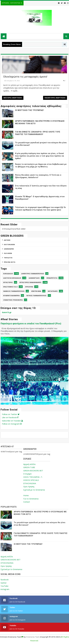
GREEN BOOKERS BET (33, 471)
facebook (5, 580)
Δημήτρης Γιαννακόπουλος (33, 274)
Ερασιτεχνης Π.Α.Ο (10, 287)
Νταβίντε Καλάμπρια (11, 296)
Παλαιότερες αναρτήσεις (55, 98)
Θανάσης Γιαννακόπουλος (14, 291)
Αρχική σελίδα (29, 464)
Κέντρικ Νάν (36, 291)
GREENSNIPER (9, 249)
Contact (27, 502)
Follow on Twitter (11, 414)
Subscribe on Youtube (12, 421)
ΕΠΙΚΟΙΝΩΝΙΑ (30, 483)
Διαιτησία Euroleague (12, 278)
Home (26, 495)
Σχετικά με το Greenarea (34, 490)
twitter (4, 583)
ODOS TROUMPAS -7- (33, 477)
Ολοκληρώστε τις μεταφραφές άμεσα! (25, 77)
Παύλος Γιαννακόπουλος (36, 296)
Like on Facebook (10, 417)
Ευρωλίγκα (29, 287)
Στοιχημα (27, 474)
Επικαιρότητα (52, 278)
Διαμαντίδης (34, 278)
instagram (5, 589)
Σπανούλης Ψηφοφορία (13, 300)
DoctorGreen (9, 244)
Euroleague (8, 274)
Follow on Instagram (12, 424)
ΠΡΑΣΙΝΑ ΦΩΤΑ (10, 262)
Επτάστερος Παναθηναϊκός (30, 282)
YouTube (5, 586)
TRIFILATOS (8, 258)
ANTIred (7, 240)
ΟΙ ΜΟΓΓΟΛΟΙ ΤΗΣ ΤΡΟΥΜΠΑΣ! (30, 110)
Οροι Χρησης (29, 486)
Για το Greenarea (31, 499)
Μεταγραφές (53, 291)
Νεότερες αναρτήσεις (13, 98)
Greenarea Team (33, 637)
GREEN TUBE (29, 467)
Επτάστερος (8, 282)
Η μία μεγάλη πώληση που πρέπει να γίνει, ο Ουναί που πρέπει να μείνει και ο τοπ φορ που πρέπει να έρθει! (40, 156)
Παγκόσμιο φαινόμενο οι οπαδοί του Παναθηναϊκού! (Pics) (31, 324)
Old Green (8, 253)
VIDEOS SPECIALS (31, 480)
